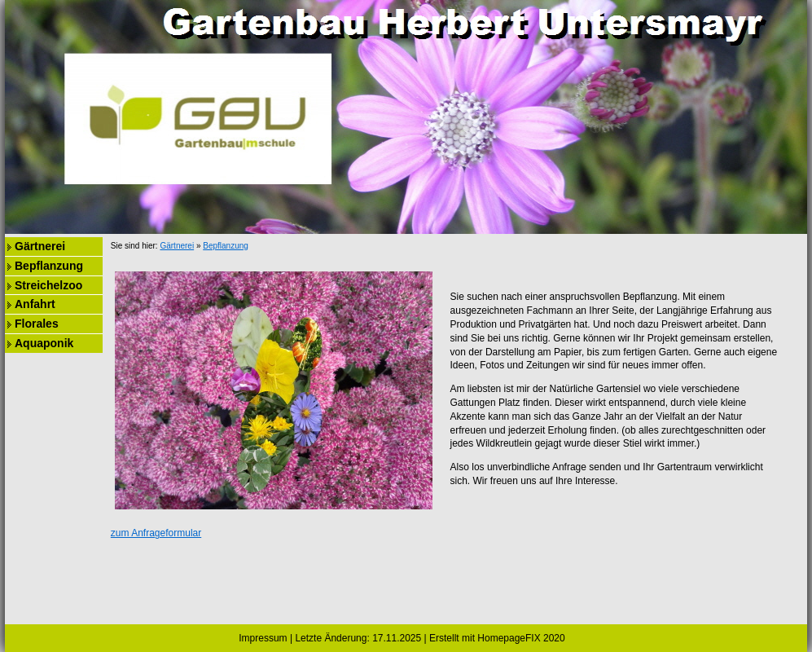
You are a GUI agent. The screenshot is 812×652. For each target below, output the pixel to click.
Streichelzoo (48, 285)
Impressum (263, 638)
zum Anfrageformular (156, 533)
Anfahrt (35, 304)
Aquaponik (44, 343)
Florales (37, 324)
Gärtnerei (40, 246)
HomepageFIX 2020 (521, 638)
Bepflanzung (49, 266)
